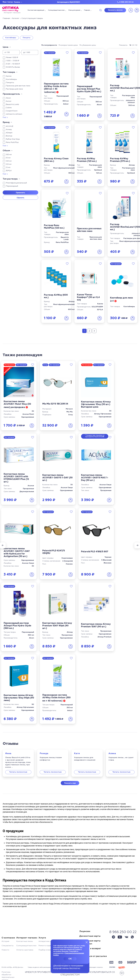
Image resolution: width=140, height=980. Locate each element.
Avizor (9, 101)
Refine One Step (13, 139)
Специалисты (8, 946)
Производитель (11, 94)
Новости (5, 950)
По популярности (49, 45)
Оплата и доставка (25, 950)
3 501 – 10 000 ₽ (13, 64)
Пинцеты (27, 38)
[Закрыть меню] (87, 942)
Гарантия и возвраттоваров (90, 950)
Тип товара (9, 72)
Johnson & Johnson (14, 114)
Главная (87, 10)
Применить (20, 193)
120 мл (9, 161)
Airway (9, 130)
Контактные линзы (25, 941)
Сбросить (20, 198)
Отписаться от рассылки (93, 956)
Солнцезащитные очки (56, 10)
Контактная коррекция (36, 10)
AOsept (9, 133)
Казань (17, 2)
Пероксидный (12, 186)
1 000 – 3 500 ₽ (13, 61)
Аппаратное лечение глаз (50, 941)
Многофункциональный (16, 183)
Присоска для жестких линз (18, 86)
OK (70, 959)
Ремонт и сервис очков (48, 946)
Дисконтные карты (90, 936)
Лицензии (85, 931)
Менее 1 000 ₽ (12, 58)
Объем (6, 151)
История (5, 941)
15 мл (8, 168)
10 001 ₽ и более (13, 67)
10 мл (8, 158)
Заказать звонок (115, 10)
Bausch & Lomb (12, 104)
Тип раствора (10, 179)
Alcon (8, 98)
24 (133, 45)
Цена (6, 47)
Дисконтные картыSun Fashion (90, 942)
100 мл (9, 155)
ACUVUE (10, 126)
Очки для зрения (74, 10)
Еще (5, 117)
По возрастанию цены (68, 45)
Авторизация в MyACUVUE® (69, 2)
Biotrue (9, 136)
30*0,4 (9, 171)
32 (136, 45)
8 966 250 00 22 (126, 2)
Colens (9, 108)
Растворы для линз (14, 89)
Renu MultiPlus (12, 142)
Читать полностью (18, 772)
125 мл (9, 164)
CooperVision (12, 111)
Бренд (6, 122)
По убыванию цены (88, 45)
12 (130, 45)
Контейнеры (11, 38)
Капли (9, 76)
